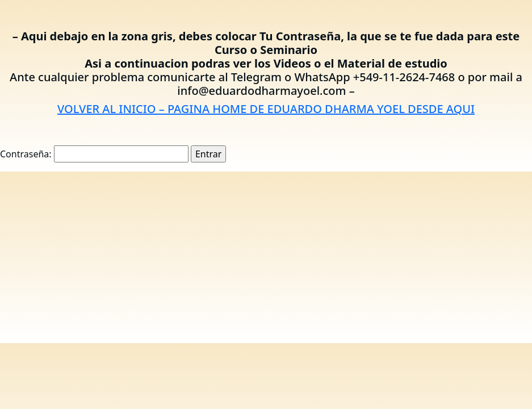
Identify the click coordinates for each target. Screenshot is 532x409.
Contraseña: (94, 154)
